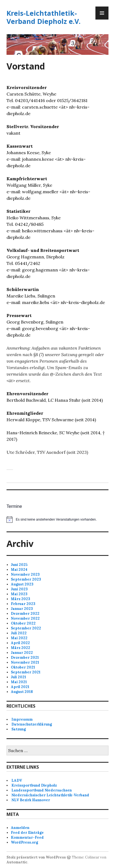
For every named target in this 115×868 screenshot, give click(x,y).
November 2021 (25, 662)
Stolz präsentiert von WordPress (36, 857)
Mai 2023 (19, 594)
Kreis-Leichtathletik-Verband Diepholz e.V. (43, 17)
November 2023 (25, 574)
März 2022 (21, 648)
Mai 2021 (19, 682)
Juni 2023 (19, 589)
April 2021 (20, 687)
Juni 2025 (19, 565)
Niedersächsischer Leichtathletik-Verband (50, 795)
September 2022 (26, 628)
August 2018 (22, 692)
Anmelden (20, 828)
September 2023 (26, 579)
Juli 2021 (18, 677)
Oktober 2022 (23, 623)
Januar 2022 (22, 653)
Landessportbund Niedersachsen (42, 790)
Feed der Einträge (27, 833)
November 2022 (25, 618)
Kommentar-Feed (27, 837)
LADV (17, 780)
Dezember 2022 (25, 614)
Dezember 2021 (25, 658)
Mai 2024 (19, 570)
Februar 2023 (23, 604)
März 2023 (21, 599)
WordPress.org (24, 842)
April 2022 (20, 643)
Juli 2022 (19, 633)
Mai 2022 (19, 638)
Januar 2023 (22, 609)
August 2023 (22, 584)
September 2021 (26, 672)
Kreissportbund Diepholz (34, 785)
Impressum (22, 719)
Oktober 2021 (23, 667)
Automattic (17, 862)
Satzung (19, 729)
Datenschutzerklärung (32, 724)
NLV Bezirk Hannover (31, 800)
